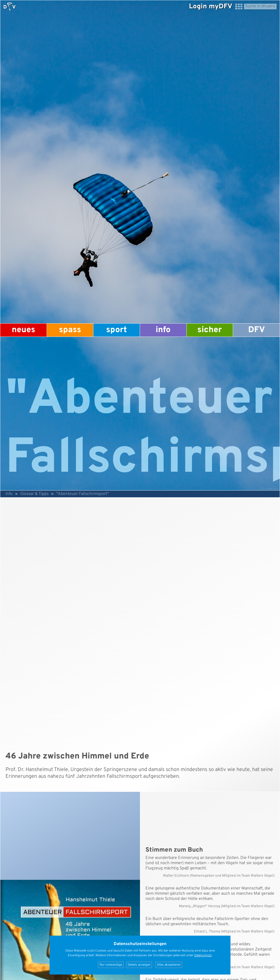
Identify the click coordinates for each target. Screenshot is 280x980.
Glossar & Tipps (34, 494)
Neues (23, 330)
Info (163, 330)
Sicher (210, 330)
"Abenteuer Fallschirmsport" (83, 494)
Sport (117, 330)
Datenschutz (203, 955)
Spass (70, 330)
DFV (257, 330)
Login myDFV (211, 7)
